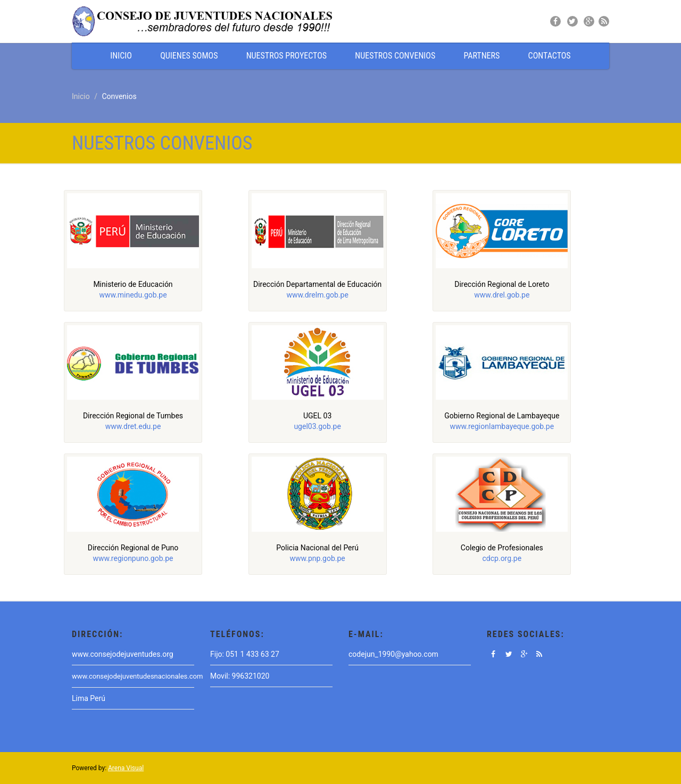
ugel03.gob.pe (317, 426)
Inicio (81, 96)
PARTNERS (481, 56)
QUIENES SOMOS (189, 56)
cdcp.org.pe (502, 558)
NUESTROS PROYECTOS (286, 56)
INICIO (121, 56)
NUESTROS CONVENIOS (395, 56)
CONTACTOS (550, 56)
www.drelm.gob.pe (317, 295)
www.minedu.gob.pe (133, 295)
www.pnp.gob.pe (318, 558)
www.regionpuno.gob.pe (133, 558)
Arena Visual (126, 768)
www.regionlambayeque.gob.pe (502, 426)
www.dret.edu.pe (133, 426)
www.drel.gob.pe (502, 295)
